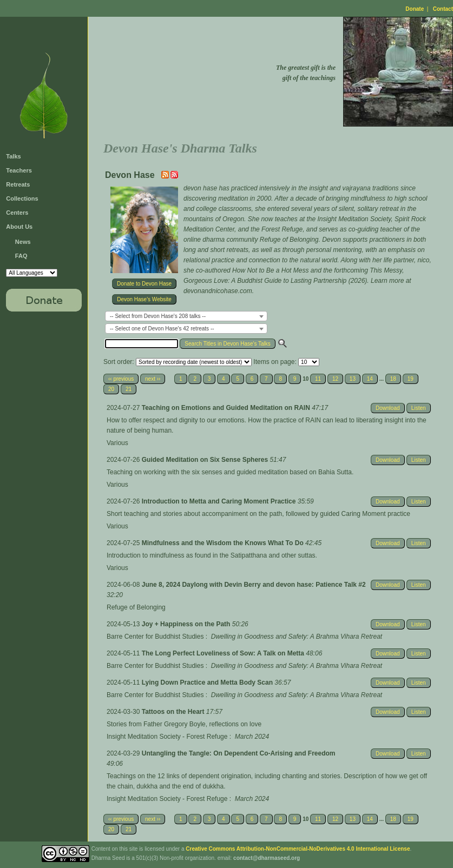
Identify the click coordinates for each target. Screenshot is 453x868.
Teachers (19, 170)
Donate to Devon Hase (144, 284)
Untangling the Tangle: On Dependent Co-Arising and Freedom (239, 753)
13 (353, 379)
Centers (17, 213)
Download (388, 408)
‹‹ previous (121, 379)
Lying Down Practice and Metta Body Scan (208, 683)
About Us (19, 227)
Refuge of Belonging (136, 607)
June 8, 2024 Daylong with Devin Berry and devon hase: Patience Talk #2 (254, 585)
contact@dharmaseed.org (267, 858)
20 (111, 389)
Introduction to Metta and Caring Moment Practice (220, 501)
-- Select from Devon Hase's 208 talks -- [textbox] (158, 316)
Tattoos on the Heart (174, 712)
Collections (22, 198)
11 (318, 379)
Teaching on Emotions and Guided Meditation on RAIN (227, 408)
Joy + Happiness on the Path (187, 624)
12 (335, 379)
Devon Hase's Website (144, 299)
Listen (419, 408)
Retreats (18, 184)
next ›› (153, 379)
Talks (13, 156)
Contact (443, 9)
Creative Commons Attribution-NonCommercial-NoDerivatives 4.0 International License (298, 849)
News (23, 242)
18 (393, 379)
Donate (415, 9)
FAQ (21, 256)
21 (129, 389)
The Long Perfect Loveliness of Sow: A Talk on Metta (224, 653)
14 (370, 379)
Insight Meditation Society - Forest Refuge (167, 737)
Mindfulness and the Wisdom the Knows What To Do (224, 543)
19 (411, 379)
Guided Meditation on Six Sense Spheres (206, 460)
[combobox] (186, 316)
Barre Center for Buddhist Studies (155, 637)
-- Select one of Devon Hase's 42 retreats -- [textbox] (162, 329)
